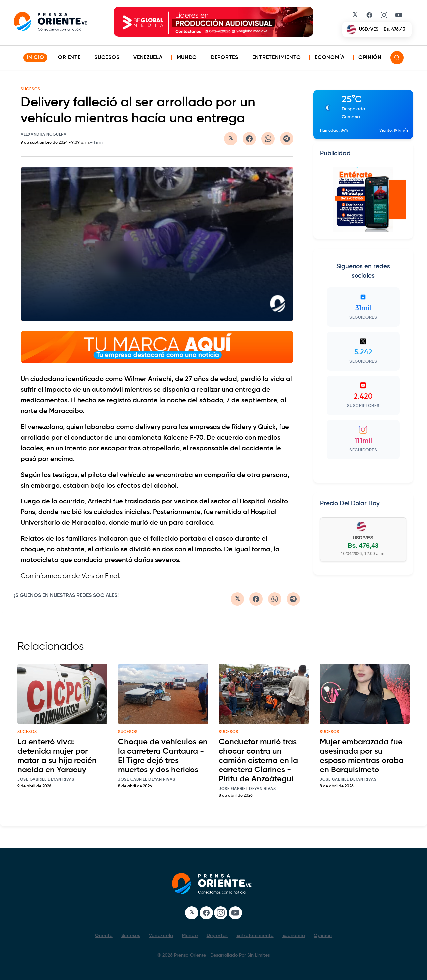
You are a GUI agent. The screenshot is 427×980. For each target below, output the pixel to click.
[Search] (397, 58)
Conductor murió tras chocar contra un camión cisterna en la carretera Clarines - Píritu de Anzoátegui (258, 761)
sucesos (27, 732)
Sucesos (107, 58)
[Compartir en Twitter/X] (231, 139)
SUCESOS (30, 89)
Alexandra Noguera (44, 135)
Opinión (370, 58)
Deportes (225, 58)
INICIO (35, 58)
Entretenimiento (277, 58)
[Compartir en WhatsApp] (268, 139)
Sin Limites (258, 955)
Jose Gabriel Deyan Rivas (46, 780)
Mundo (187, 58)
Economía (330, 58)
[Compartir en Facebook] (249, 139)
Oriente (69, 58)
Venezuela (148, 58)
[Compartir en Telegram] (287, 139)
